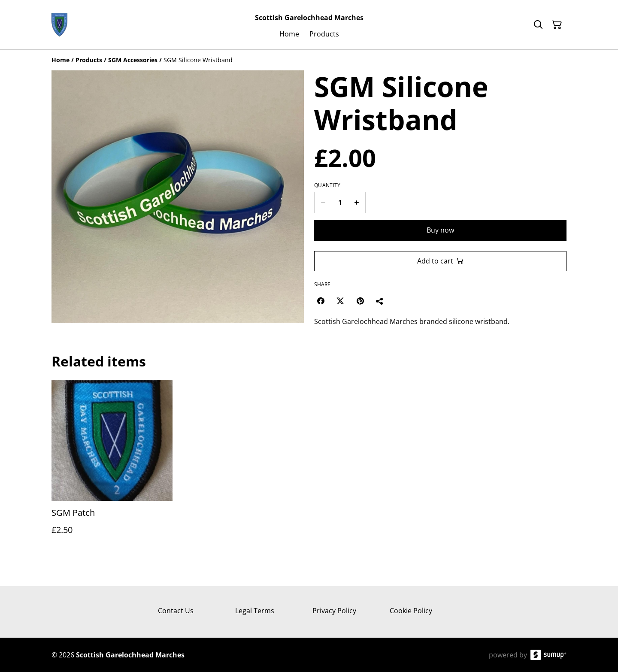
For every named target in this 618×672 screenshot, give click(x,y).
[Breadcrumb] (309, 60)
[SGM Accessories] (133, 60)
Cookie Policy (411, 611)
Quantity (327, 185)
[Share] (380, 301)
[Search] (538, 25)
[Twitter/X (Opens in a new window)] (340, 301)
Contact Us (176, 611)
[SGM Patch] (112, 466)
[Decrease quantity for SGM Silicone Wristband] (323, 203)
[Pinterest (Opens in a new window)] (360, 301)
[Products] (89, 60)
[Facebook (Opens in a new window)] (321, 301)
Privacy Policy (334, 611)
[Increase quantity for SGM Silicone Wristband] (357, 203)
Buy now (440, 230)
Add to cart (440, 261)
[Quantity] (340, 203)
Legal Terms (255, 611)
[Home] (61, 60)
